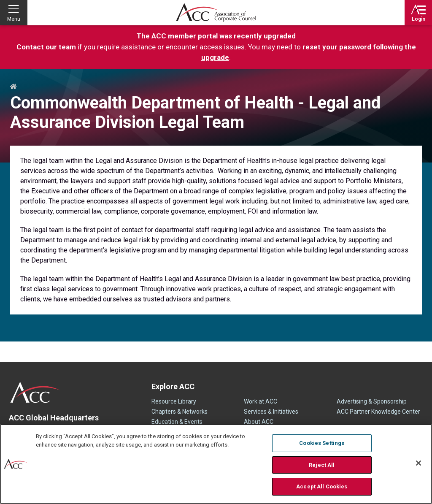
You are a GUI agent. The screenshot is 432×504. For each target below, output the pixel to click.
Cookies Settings (322, 443)
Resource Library (174, 401)
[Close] (418, 463)
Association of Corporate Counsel (216, 13)
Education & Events (177, 422)
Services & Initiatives (271, 412)
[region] (216, 464)
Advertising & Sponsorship (372, 401)
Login (418, 19)
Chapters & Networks (180, 412)
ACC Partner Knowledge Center (378, 412)
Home (13, 87)
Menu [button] (14, 19)
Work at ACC (261, 401)
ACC (35, 393)
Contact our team (46, 47)
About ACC (259, 422)
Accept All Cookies (322, 486)
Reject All (322, 465)
